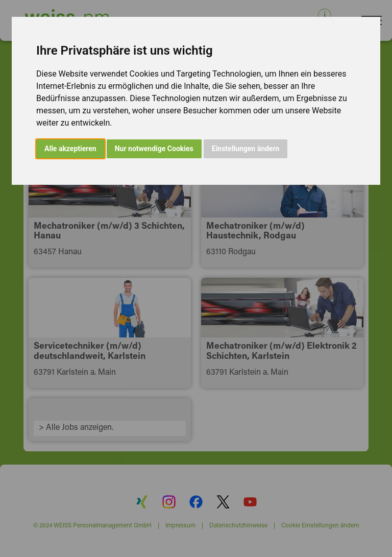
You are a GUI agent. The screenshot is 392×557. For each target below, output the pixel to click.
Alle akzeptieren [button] (70, 149)
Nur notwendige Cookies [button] (154, 149)
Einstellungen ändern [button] (246, 149)
